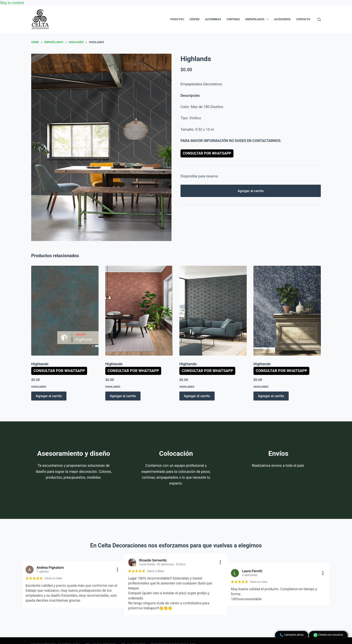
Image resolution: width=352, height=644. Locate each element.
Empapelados (258, 19)
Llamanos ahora (291, 635)
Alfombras (213, 19)
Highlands (40, 364)
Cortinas (233, 19)
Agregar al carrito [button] (49, 396)
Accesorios (282, 19)
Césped (195, 19)
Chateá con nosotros (328, 635)
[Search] (319, 19)
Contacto (303, 19)
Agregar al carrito (251, 191)
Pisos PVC (177, 19)
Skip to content (12, 3)
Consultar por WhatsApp (207, 153)
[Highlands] (65, 311)
